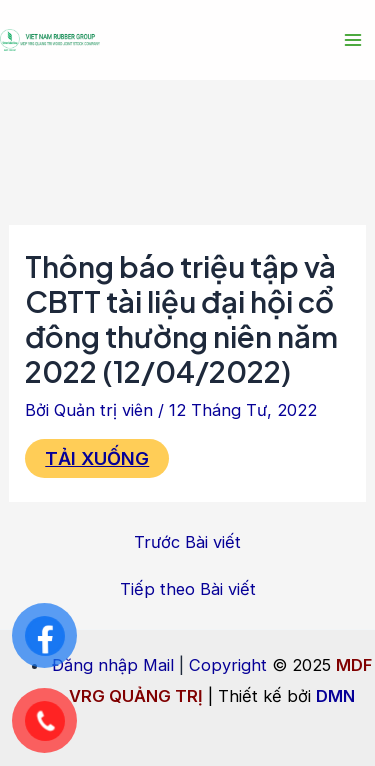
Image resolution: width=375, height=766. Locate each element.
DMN (335, 696)
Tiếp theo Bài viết (188, 589)
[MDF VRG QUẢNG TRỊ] (50, 40)
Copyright (228, 665)
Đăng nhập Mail (113, 665)
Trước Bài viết (187, 542)
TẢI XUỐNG (97, 458)
